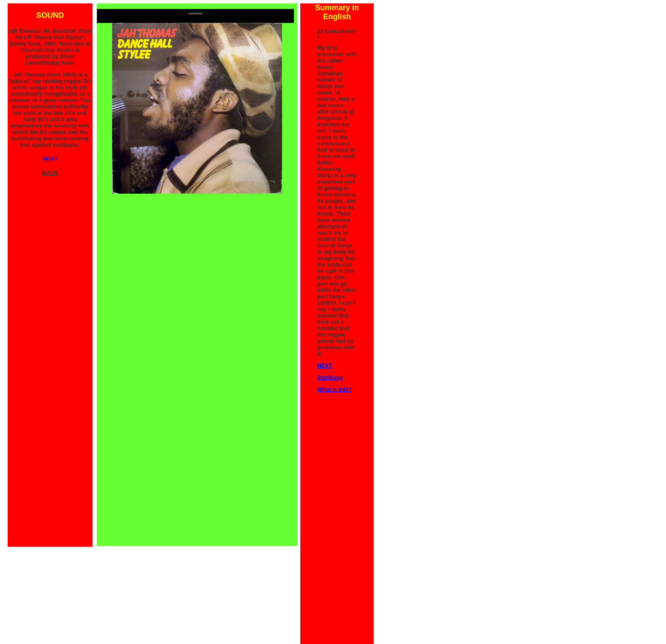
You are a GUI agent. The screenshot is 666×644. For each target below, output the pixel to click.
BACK (50, 173)
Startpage (330, 377)
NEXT (325, 366)
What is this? (334, 389)
